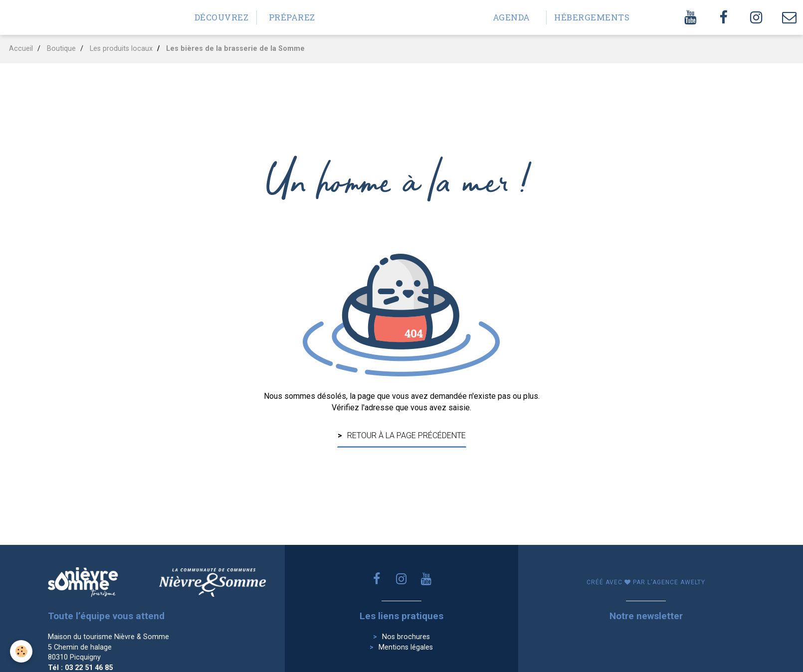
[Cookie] (21, 651)
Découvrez (222, 17)
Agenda (511, 17)
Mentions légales (406, 647)
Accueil (21, 49)
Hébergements (585, 17)
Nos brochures (406, 637)
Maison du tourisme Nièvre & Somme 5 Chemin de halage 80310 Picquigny (108, 647)
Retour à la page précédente (406, 435)
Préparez (292, 17)
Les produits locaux (121, 49)
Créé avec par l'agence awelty (646, 582)
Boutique (61, 49)
